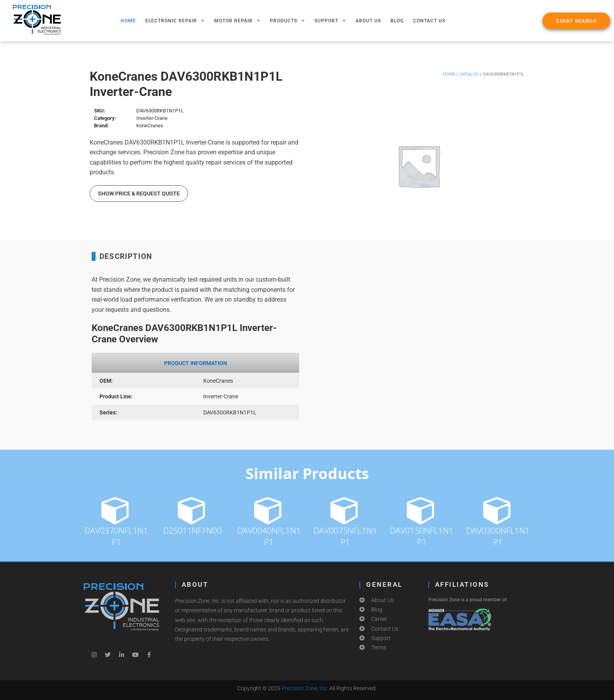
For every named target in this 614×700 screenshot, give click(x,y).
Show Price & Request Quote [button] (139, 194)
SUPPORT (330, 21)
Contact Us (429, 21)
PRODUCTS (287, 21)
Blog (397, 21)
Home (449, 74)
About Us (368, 21)
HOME (128, 21)
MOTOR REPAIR (237, 21)
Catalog (469, 74)
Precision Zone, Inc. (305, 688)
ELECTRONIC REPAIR (175, 21)
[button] (576, 21)
